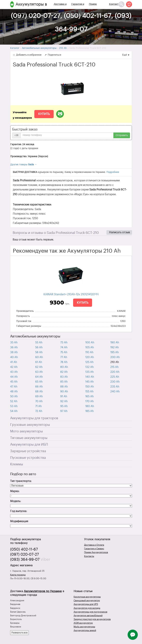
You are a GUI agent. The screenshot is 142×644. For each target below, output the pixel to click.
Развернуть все (19, 633)
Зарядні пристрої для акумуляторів (92, 619)
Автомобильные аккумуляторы (35, 336)
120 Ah (90, 357)
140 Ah (90, 377)
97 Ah (64, 411)
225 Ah (115, 377)
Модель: (16, 501)
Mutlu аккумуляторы (84, 627)
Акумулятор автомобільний (88, 616)
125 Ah (89, 362)
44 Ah (14, 377)
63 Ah (39, 372)
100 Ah (90, 343)
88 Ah (64, 387)
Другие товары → (24, 165)
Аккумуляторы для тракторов (34, 418)
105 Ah (90, 347)
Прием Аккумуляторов (98, 8)
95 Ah (64, 406)
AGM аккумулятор (83, 623)
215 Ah (114, 367)
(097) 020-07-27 (25, 554)
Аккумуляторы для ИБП (29, 445)
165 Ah (90, 396)
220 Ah (115, 372)
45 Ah (14, 382)
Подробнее (113, 172)
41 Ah (14, 362)
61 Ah (39, 362)
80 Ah (64, 367)
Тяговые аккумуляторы (29, 438)
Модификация (19, 521)
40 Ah (14, 357)
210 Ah (115, 362)
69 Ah (39, 396)
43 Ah (14, 372)
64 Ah (39, 377)
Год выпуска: (19, 511)
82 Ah (64, 372)
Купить (44, 114)
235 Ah (115, 387)
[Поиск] (121, 4)
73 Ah (64, 343)
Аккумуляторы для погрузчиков (90, 612)
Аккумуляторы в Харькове (31, 8)
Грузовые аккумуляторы (30, 425)
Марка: (15, 491)
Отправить (122, 135)
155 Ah (89, 392)
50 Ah (14, 396)
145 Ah (90, 382)
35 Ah (14, 343)
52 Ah (14, 401)
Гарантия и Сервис (78, 8)
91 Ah (64, 396)
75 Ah (64, 352)
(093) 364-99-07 (25, 560)
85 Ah (64, 382)
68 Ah (39, 392)
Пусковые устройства (28, 458)
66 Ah (39, 387)
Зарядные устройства (28, 451)
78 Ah (64, 362)
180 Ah (90, 406)
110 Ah (89, 352)
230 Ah (115, 382)
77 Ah (64, 357)
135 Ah (90, 372)
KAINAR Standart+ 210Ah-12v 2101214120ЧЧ (71, 294)
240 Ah (115, 392)
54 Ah (14, 411)
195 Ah (115, 352)
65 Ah (39, 382)
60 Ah (39, 357)
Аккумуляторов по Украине (43, 591)
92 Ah (64, 401)
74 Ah (64, 347)
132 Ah (90, 367)
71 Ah (39, 406)
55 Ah (39, 343)
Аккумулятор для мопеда (87, 608)
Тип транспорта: (21, 481)
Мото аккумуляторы (26, 431)
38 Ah (14, 352)
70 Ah (39, 401)
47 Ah (14, 387)
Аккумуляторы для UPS (86, 604)
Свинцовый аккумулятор (87, 600)
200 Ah (115, 357)
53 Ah (14, 406)
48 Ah (14, 392)
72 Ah (39, 411)
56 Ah (39, 347)
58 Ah (39, 352)
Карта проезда (18, 575)
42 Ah (14, 367)
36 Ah (14, 347)
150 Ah (90, 387)
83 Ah (64, 377)
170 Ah (90, 401)
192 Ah (115, 347)
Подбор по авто (23, 474)
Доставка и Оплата (60, 8)
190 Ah (115, 343)
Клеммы (17, 464)
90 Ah (64, 392)
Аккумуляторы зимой (85, 630)
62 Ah (39, 367)
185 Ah (90, 411)
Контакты (115, 4)
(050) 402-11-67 (24, 549)
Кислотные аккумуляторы (87, 597)
